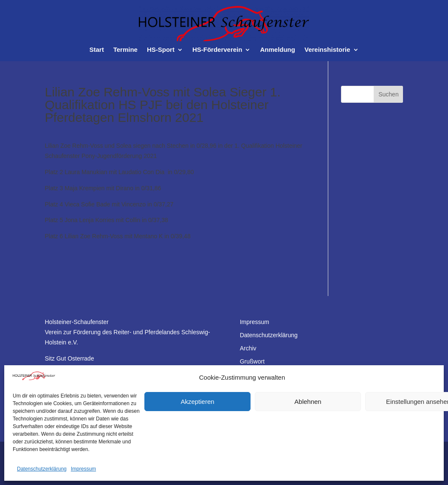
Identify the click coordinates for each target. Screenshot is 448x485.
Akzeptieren (197, 402)
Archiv (248, 348)
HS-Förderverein (217, 50)
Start (96, 50)
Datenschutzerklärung (42, 469)
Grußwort (252, 361)
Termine (125, 50)
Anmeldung (278, 50)
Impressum (83, 469)
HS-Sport (161, 50)
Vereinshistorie (327, 50)
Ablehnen (308, 402)
